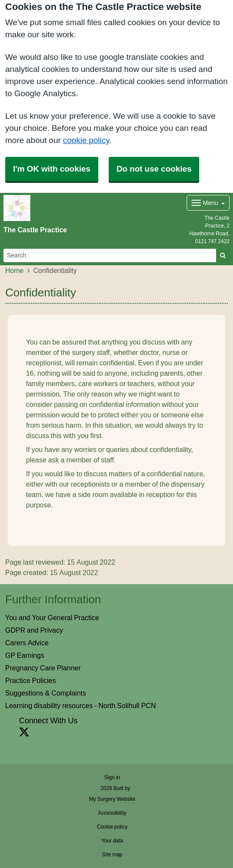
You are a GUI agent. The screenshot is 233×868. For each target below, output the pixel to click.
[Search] (110, 255)
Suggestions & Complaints (46, 693)
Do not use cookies (154, 169)
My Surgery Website (112, 799)
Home (15, 270)
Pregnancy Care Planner (43, 668)
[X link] (24, 732)
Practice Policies (31, 680)
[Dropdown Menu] (208, 203)
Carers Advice (27, 643)
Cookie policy (112, 827)
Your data (112, 841)
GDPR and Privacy (34, 630)
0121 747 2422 (212, 241)
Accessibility (112, 813)
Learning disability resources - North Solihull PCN (81, 705)
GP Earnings (25, 655)
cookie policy (86, 140)
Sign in (112, 777)
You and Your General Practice (52, 618)
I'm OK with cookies (52, 169)
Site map (112, 855)
